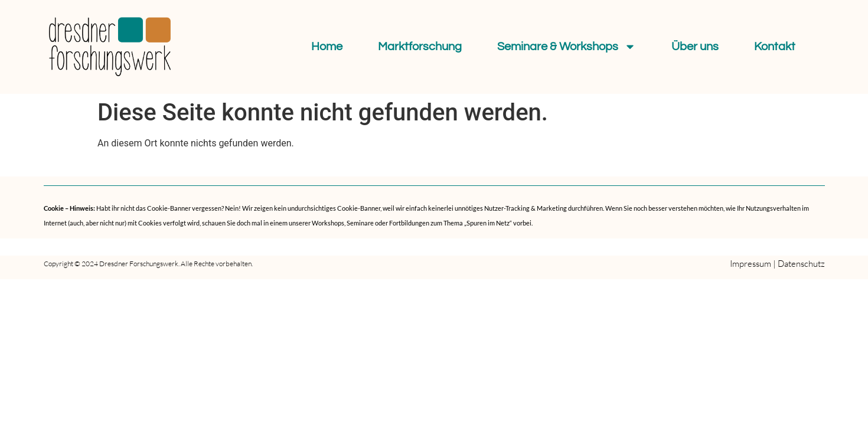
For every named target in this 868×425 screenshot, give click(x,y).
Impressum (750, 264)
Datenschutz (801, 264)
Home (327, 47)
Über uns (695, 47)
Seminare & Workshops (567, 47)
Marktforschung (420, 47)
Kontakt (775, 47)
